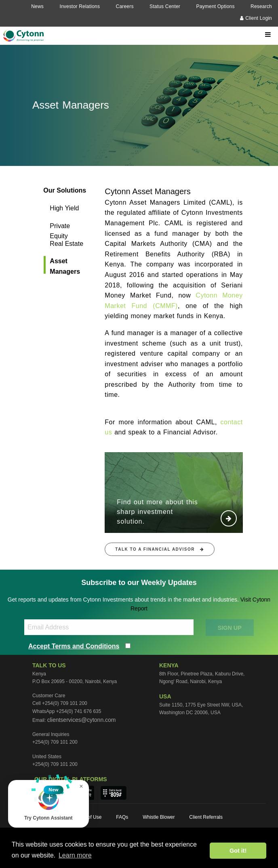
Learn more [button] (75, 855)
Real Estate (66, 244)
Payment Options (216, 6)
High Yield (64, 208)
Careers (125, 6)
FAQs (122, 817)
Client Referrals (206, 817)
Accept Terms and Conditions (74, 646)
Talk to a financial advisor (160, 549)
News (37, 6)
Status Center (165, 6)
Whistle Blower (159, 817)
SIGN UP (230, 628)
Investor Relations (80, 6)
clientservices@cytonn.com (82, 720)
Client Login (256, 18)
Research (261, 6)
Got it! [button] (238, 851)
